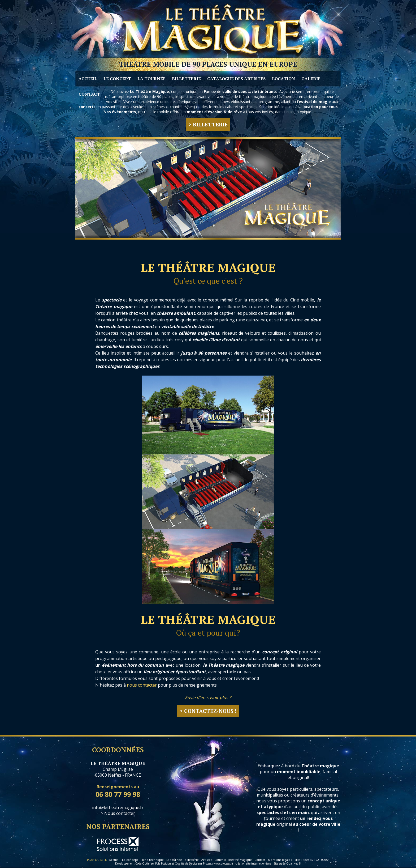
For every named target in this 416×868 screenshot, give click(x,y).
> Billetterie (208, 124)
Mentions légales (280, 860)
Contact (260, 860)
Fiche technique (152, 860)
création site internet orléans (253, 863)
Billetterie (192, 860)
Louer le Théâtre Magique (233, 860)
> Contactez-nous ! (208, 711)
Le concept (130, 860)
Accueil (114, 860)
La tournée (174, 860)
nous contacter (142, 685)
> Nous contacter (118, 813)
